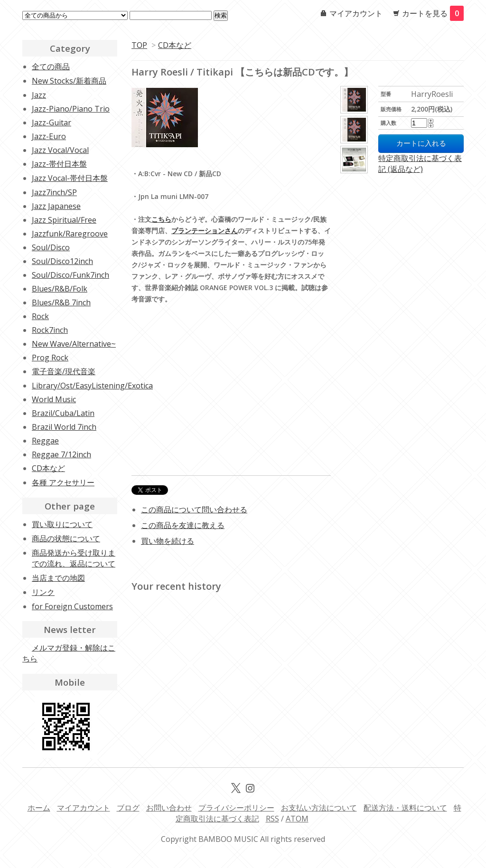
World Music (54, 399)
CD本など (175, 45)
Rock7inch (50, 330)
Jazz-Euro (49, 136)
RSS (272, 819)
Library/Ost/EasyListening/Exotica (92, 386)
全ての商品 (51, 66)
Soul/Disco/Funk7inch (70, 275)
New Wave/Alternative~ (74, 344)
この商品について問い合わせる (194, 509)
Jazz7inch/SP (54, 192)
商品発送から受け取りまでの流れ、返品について (74, 558)
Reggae (45, 441)
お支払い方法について (319, 808)
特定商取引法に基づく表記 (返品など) (420, 164)
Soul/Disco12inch (62, 261)
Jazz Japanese (56, 206)
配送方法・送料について (405, 808)
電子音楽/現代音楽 (64, 371)
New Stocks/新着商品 (69, 81)
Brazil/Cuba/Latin (63, 413)
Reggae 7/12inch (61, 454)
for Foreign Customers (72, 606)
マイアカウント (356, 13)
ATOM (297, 819)
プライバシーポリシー (236, 808)
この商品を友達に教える (183, 525)
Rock (40, 316)
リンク (43, 592)
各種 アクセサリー (63, 482)
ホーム (39, 808)
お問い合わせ (169, 808)
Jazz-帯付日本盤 (59, 164)
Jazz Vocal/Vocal (60, 150)
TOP (139, 45)
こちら (161, 219)
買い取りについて (62, 524)
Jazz (39, 95)
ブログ (128, 808)
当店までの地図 (58, 578)
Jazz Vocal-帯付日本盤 (70, 178)
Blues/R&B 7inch (61, 302)
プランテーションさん (205, 231)
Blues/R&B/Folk (60, 289)
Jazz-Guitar (51, 123)
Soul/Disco (51, 247)
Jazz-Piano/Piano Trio (71, 109)
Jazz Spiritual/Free (64, 220)
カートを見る (433, 13)
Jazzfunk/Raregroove (70, 234)
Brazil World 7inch (64, 427)
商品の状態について (66, 538)
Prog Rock (50, 358)
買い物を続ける (168, 541)
